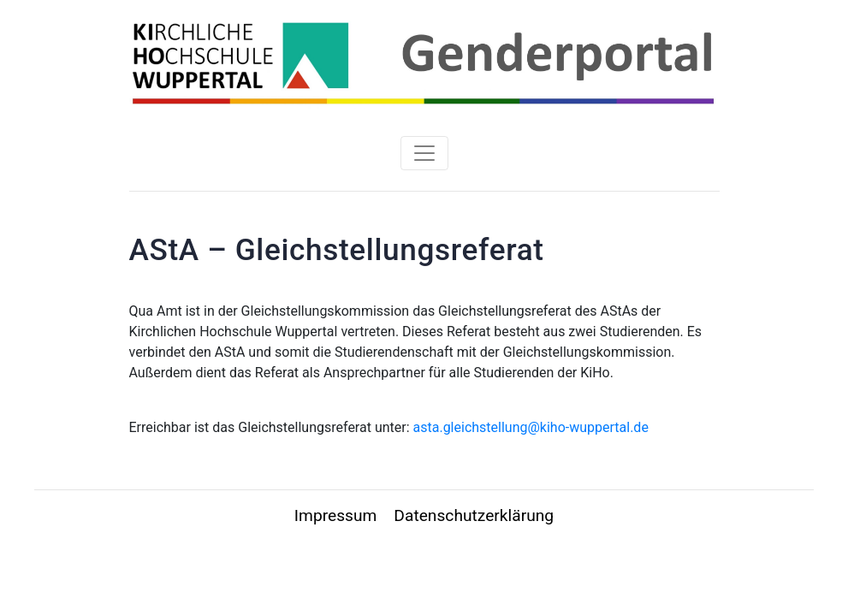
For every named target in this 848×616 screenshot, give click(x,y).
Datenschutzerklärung (474, 515)
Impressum (336, 515)
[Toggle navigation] (424, 153)
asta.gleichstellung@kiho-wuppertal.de (531, 427)
